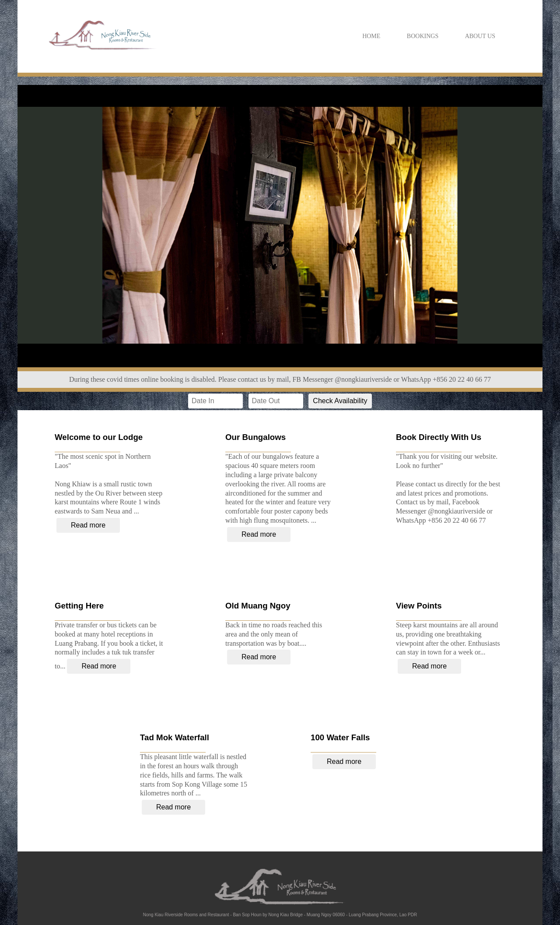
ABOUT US (480, 36)
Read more (88, 525)
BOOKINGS (423, 36)
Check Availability (340, 401)
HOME (371, 36)
